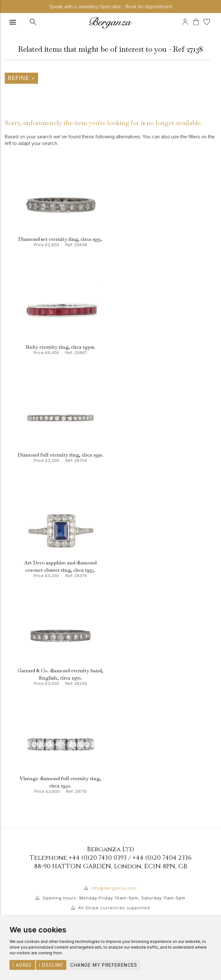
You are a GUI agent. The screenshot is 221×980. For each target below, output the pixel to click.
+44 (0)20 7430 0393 (98, 858)
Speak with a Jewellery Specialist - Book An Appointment (111, 7)
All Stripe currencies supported (114, 908)
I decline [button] (51, 965)
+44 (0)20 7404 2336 (162, 858)
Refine (21, 78)
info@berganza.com (114, 888)
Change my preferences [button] (104, 965)
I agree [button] (22, 965)
